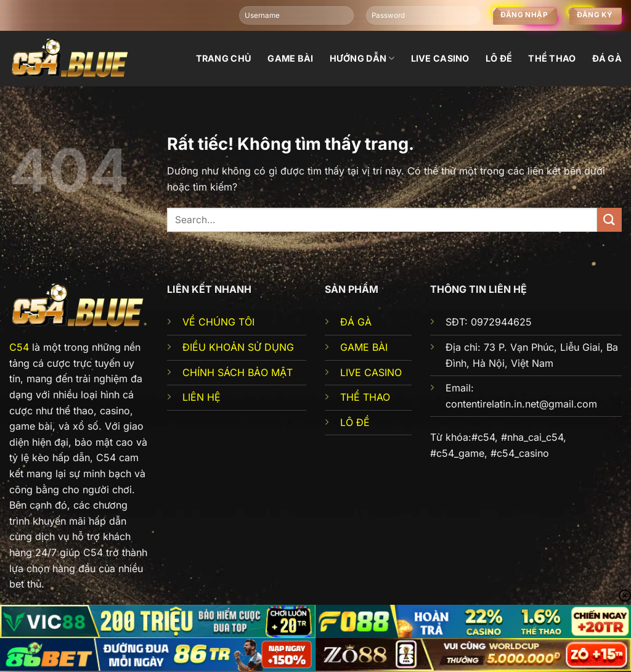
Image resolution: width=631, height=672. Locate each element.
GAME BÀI (364, 347)
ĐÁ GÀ (356, 322)
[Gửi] (609, 220)
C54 (19, 347)
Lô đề (499, 58)
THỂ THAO (365, 397)
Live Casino (440, 58)
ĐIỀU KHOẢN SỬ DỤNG (238, 347)
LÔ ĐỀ (355, 422)
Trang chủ (224, 58)
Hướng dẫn (362, 58)
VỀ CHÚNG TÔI (218, 322)
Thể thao (552, 58)
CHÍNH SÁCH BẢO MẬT (238, 372)
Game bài (290, 58)
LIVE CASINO (371, 372)
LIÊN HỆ (202, 397)
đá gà (607, 58)
